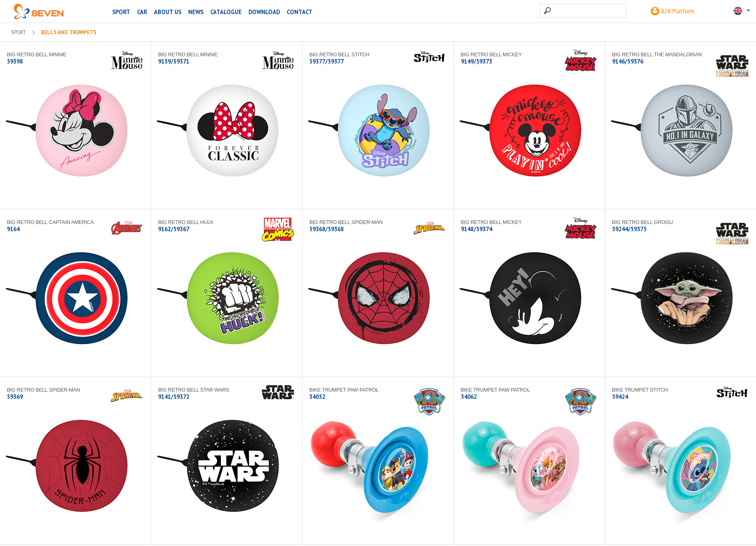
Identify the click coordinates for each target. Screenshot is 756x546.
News (196, 12)
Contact (300, 12)
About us (168, 12)
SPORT (121, 12)
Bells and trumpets (69, 33)
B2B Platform (673, 11)
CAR (142, 12)
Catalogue (226, 12)
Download (264, 12)
